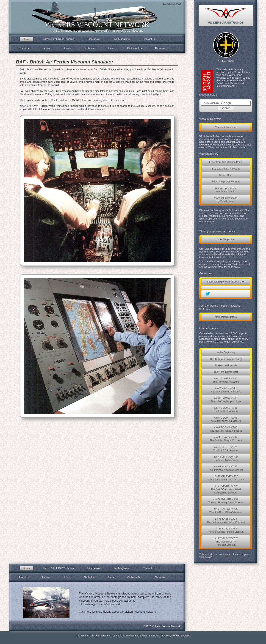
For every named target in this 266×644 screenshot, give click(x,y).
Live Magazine (226, 239)
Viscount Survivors (226, 127)
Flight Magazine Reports (226, 181)
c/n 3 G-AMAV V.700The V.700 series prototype (226, 400)
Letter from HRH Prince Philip (226, 162)
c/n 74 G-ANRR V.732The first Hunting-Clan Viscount (226, 501)
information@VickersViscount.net (226, 282)
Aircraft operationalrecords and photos (226, 190)
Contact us (149, 39)
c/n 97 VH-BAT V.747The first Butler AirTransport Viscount (226, 542)
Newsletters (226, 175)
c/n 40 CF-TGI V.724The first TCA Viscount (226, 449)
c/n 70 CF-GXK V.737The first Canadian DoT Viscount (226, 478)
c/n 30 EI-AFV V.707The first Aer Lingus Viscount (226, 439)
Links (111, 48)
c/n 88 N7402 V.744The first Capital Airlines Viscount (226, 530)
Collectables (134, 48)
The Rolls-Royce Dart (226, 372)
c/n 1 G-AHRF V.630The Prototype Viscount (226, 380)
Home (26, 39)
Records (24, 48)
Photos (46, 48)
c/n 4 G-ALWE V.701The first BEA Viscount (226, 409)
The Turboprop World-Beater (226, 359)
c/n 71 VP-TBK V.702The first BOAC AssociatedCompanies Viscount (226, 489)
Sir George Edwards (226, 365)
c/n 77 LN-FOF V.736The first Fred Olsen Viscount (226, 510)
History (67, 48)
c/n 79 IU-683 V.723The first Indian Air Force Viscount (226, 520)
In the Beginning (226, 352)
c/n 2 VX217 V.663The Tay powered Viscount (226, 390)
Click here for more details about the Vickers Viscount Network (117, 612)
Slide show (93, 39)
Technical (90, 48)
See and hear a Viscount (226, 169)
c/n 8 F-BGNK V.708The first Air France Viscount (226, 429)
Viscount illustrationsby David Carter (226, 200)
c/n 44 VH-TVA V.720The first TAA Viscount (226, 458)
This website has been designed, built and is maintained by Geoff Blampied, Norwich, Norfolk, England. (133, 636)
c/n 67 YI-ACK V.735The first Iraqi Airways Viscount (226, 468)
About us (160, 48)
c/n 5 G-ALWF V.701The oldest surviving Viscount (226, 419)
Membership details (226, 317)
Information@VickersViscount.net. (100, 604)
